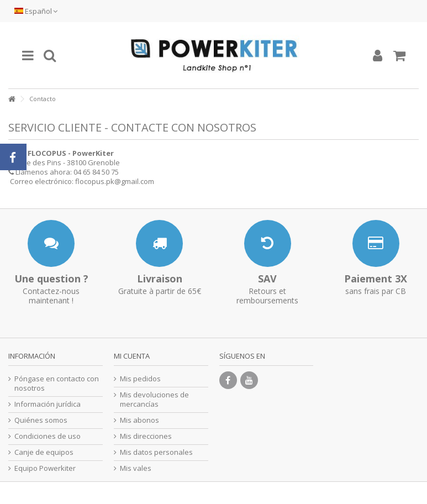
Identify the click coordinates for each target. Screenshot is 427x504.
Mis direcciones (146, 436)
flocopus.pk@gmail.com (115, 181)
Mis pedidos (140, 379)
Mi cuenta (132, 356)
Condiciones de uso (48, 436)
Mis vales (136, 468)
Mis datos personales (156, 452)
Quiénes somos (41, 420)
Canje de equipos (44, 452)
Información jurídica (48, 404)
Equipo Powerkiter (45, 468)
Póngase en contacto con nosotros (57, 384)
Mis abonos (139, 420)
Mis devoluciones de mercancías (154, 400)
